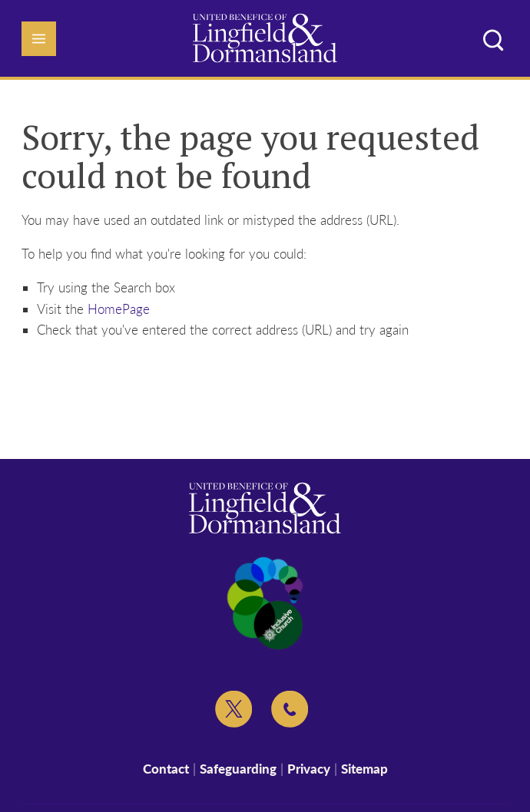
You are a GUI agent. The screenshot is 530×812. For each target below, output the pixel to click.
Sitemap (364, 769)
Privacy (309, 769)
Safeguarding (238, 769)
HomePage (119, 309)
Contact (166, 769)
